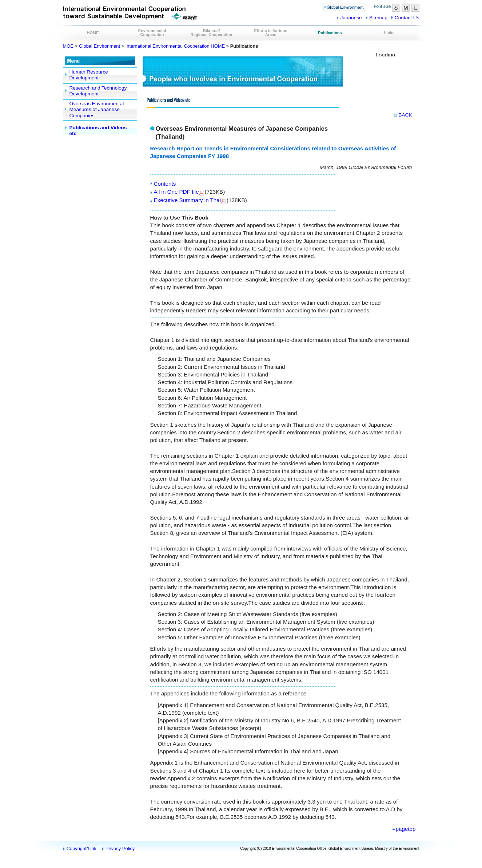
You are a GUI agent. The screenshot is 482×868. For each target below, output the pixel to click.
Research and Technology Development (98, 91)
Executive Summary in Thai (188, 200)
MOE (68, 46)
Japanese (351, 18)
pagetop (406, 829)
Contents (165, 184)
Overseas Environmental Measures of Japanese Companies (97, 110)
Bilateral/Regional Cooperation (211, 33)
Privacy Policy (120, 849)
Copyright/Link (82, 849)
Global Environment (99, 46)
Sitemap (378, 18)
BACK (405, 115)
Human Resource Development (89, 75)
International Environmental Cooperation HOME (175, 46)
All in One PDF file (176, 192)
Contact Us (407, 18)
